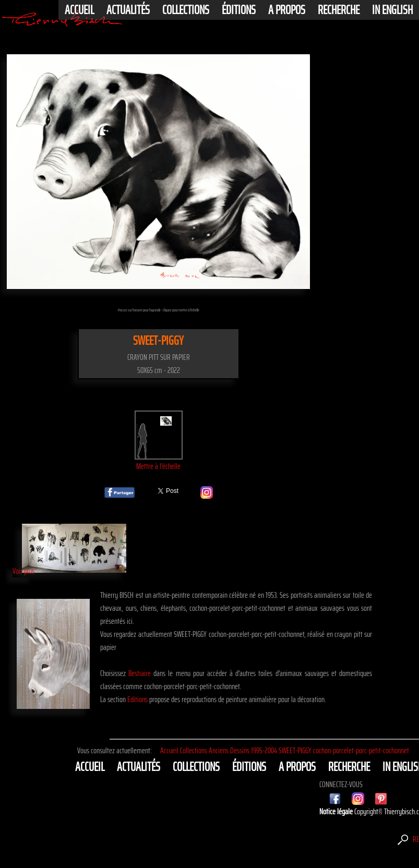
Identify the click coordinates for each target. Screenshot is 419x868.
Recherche (339, 10)
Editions (137, 699)
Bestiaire (140, 673)
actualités (128, 10)
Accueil (79, 10)
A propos (287, 10)
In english (392, 10)
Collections (186, 10)
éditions (239, 10)
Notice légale (337, 811)
